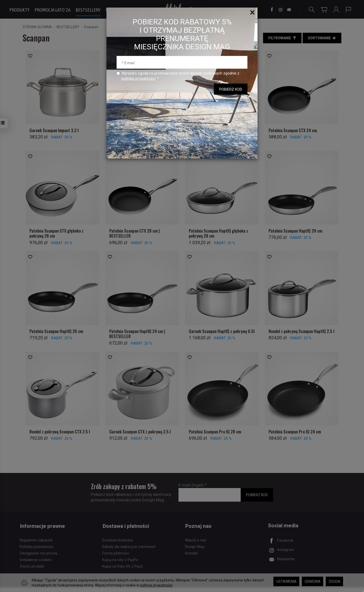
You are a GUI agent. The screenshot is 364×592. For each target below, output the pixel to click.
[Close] (252, 13)
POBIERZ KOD (231, 89)
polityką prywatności (138, 79)
